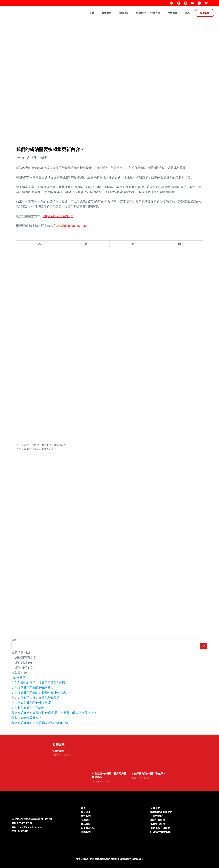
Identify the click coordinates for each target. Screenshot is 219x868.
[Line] (206, 3)
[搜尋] (203, 646)
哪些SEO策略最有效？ (26, 718)
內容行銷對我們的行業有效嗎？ (33, 703)
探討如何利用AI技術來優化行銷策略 (36, 698)
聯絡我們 (86, 832)
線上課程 (141, 13)
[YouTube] (199, 3)
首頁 (94, 13)
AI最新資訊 (23, 658)
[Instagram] (179, 3)
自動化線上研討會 (160, 828)
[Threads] (186, 3)
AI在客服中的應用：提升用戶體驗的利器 (39, 683)
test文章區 (19, 678)
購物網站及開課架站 (161, 812)
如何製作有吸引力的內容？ (30, 708)
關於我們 (86, 816)
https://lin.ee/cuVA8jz (58, 216)
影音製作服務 (158, 824)
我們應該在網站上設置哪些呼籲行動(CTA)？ (41, 723)
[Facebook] (172, 3)
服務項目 (126, 13)
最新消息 (109, 13)
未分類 (43, 158)
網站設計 (21, 663)
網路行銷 (21, 668)
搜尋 (14, 640)
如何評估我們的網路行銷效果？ (33, 688)
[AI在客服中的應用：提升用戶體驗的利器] (109, 759)
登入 (187, 13)
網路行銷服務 (158, 820)
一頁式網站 (156, 816)
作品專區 (157, 13)
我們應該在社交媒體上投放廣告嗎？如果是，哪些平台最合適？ (54, 713)
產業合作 (175, 13)
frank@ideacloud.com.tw (71, 226)
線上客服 (205, 13)
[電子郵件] (192, 3)
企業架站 (155, 808)
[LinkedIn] (180, 244)
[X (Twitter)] (86, 244)
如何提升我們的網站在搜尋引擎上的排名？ (40, 693)
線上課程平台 (88, 828)
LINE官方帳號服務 (160, 832)
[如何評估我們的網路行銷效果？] (149, 759)
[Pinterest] (133, 244)
